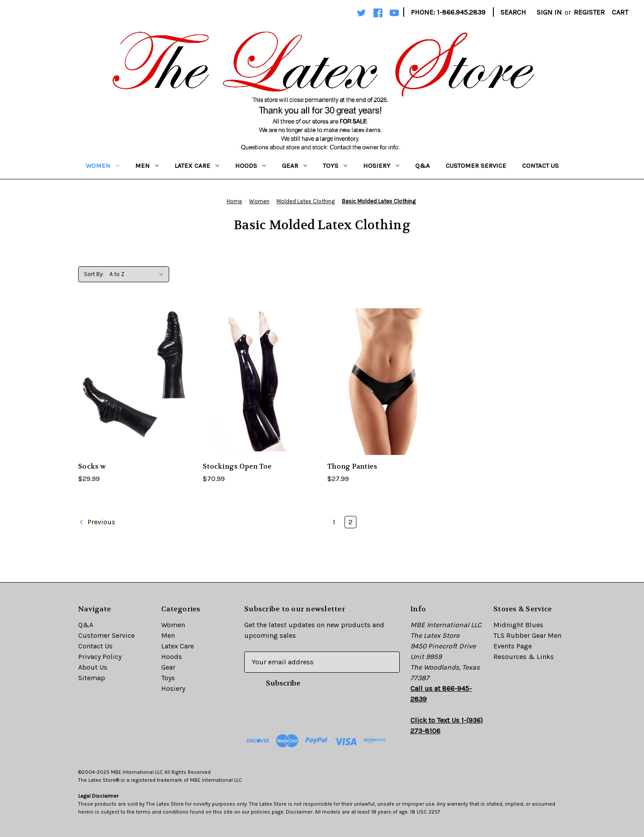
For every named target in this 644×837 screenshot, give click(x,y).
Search (513, 12)
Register (589, 12)
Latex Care (197, 166)
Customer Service (476, 166)
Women (102, 166)
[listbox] (138, 274)
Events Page (513, 646)
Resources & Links (524, 657)
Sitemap (92, 678)
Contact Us (540, 166)
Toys (335, 166)
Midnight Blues (518, 625)
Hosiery (381, 166)
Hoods (250, 166)
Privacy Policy (100, 657)
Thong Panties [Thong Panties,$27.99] (352, 466)
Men (147, 166)
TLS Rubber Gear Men (527, 635)
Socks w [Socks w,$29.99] (92, 466)
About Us (93, 667)
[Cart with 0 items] (620, 12)
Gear (294, 166)
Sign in (549, 12)
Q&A (422, 166)
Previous (97, 522)
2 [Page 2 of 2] (350, 522)
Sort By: (94, 274)
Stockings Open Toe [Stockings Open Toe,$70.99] (237, 466)
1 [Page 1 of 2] (334, 522)
